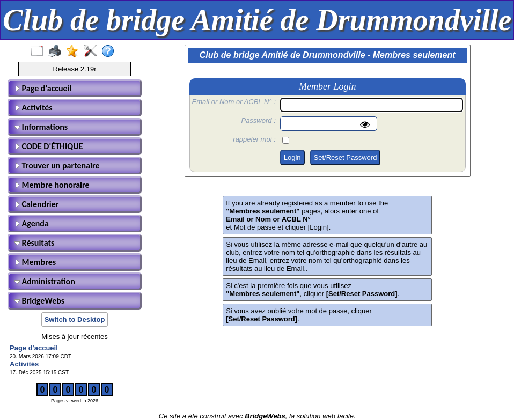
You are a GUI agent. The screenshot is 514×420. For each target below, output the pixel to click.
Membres (35, 262)
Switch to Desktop (75, 319)
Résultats (34, 243)
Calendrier (37, 204)
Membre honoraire (52, 185)
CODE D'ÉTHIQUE (49, 146)
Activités (34, 108)
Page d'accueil (43, 88)
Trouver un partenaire (57, 165)
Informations (41, 127)
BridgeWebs (39, 301)
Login (292, 157)
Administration (45, 281)
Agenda (32, 223)
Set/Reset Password (346, 157)
